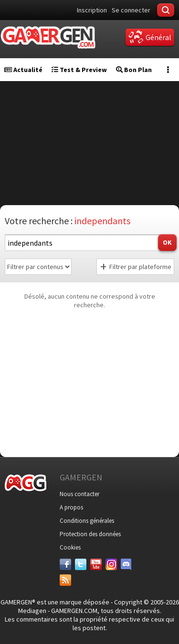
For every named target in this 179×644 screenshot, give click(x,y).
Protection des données (90, 534)
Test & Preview (79, 70)
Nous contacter (79, 494)
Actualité (23, 70)
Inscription (92, 10)
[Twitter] (81, 564)
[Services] (65, 580)
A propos (71, 507)
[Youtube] (96, 564)
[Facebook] (65, 564)
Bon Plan (134, 70)
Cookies (70, 547)
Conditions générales (87, 521)
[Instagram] (111, 564)
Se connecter (131, 10)
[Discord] (126, 564)
